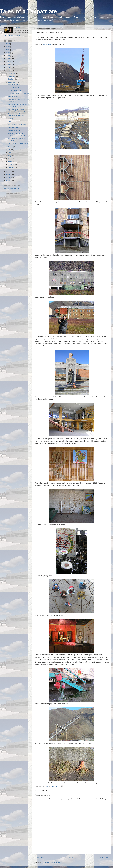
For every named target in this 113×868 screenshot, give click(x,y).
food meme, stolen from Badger (18, 93)
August (11, 147)
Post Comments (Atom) (52, 862)
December (12, 73)
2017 (8, 47)
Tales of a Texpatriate (28, 11)
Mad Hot (11, 119)
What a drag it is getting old (17, 125)
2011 (8, 62)
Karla (18, 28)
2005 (8, 177)
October (11, 79)
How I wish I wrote (14, 130)
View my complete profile (12, 36)
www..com (12, 197)
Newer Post (40, 858)
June (10, 153)
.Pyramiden (47, 44)
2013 (8, 56)
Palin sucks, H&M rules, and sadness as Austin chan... (17, 134)
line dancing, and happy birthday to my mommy (16, 110)
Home (72, 858)
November (12, 76)
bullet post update (14, 85)
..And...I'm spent (13, 88)
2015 (8, 50)
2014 (8, 53)
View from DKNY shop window (18, 143)
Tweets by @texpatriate (12, 188)
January (11, 168)
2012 (8, 59)
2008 (8, 71)
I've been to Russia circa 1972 (18, 91)
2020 (8, 44)
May (10, 156)
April (10, 159)
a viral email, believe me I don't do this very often (18, 105)
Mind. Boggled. (13, 96)
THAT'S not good (14, 128)
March (10, 162)
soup (9, 122)
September (12, 82)
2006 (8, 174)
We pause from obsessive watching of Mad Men (17, 115)
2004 (8, 180)
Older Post (104, 858)
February (11, 165)
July (10, 150)
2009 (8, 68)
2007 (8, 171)
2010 (8, 65)
